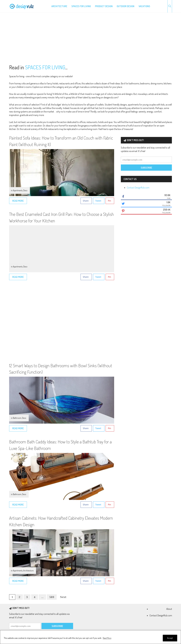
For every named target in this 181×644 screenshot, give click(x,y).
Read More (107, 638)
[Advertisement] (91, 39)
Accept (170, 638)
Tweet (98, 201)
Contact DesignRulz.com (138, 188)
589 (52, 597)
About (169, 609)
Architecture (59, 6)
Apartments (18, 190)
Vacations (144, 6)
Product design (104, 6)
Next (63, 597)
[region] (90, 637)
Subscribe (146, 168)
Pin (109, 201)
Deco (25, 190)
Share (86, 201)
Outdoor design (126, 6)
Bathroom (17, 418)
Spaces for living (81, 6)
